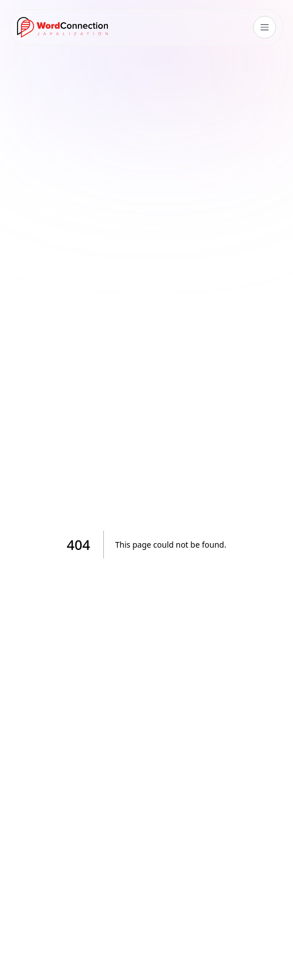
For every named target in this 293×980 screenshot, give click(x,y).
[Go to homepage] (62, 27)
